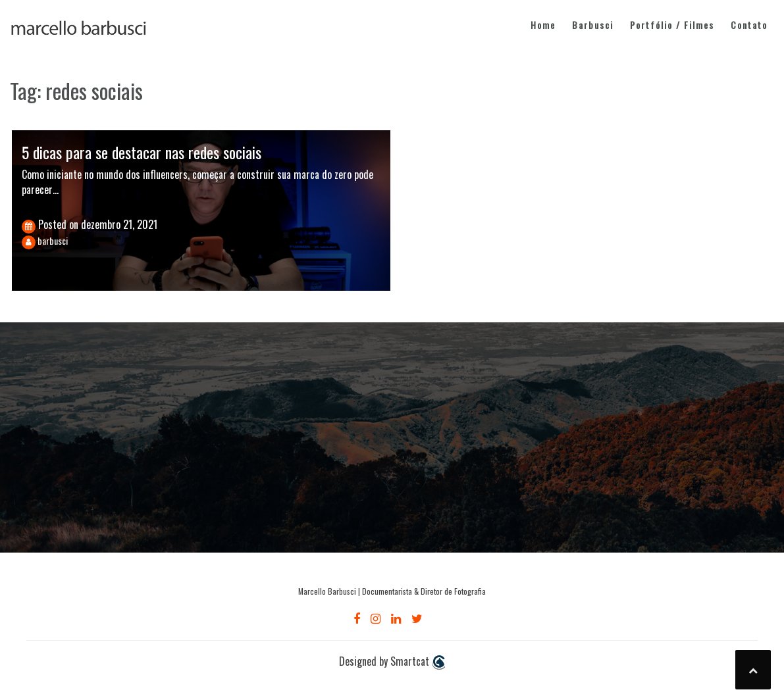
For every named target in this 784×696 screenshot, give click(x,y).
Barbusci (593, 25)
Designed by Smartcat (392, 662)
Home (543, 25)
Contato (749, 25)
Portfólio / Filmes (672, 25)
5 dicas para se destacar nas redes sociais (142, 152)
